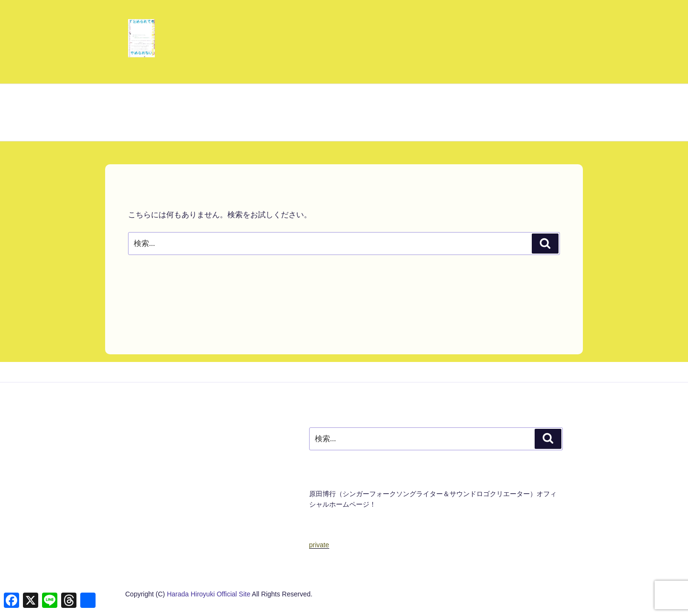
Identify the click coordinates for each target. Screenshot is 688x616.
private (319, 545)
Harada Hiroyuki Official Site (209, 594)
